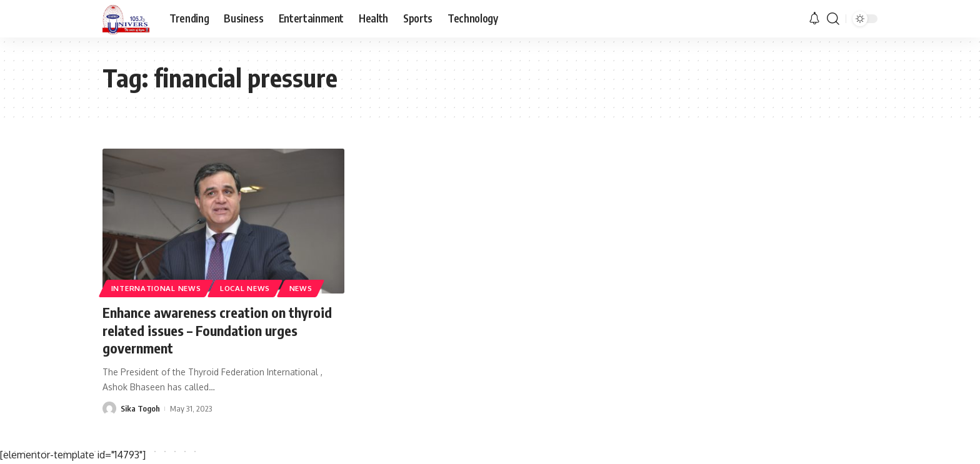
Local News (245, 288)
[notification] (814, 19)
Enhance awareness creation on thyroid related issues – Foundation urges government (217, 330)
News (301, 288)
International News (156, 288)
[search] (833, 19)
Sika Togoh (140, 408)
